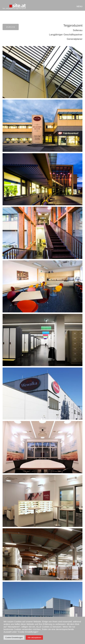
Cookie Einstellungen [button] (14, 638)
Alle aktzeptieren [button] (34, 638)
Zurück (11, 27)
